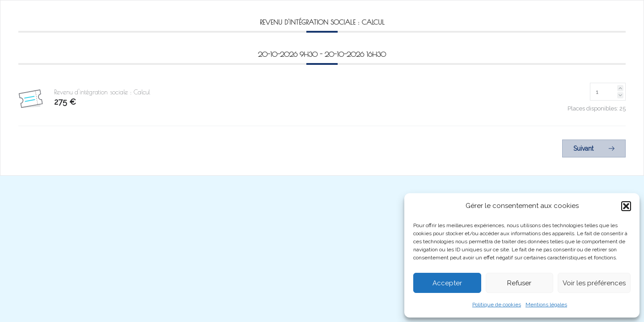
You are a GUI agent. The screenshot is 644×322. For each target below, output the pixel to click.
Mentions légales (546, 305)
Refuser (519, 283)
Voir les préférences (594, 283)
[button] (626, 206)
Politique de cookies (497, 305)
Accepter (447, 283)
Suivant (594, 148)
